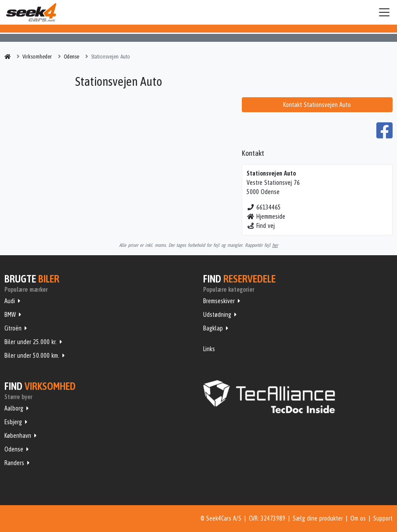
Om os (358, 518)
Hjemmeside (266, 216)
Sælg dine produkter (318, 518)
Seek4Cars (31, 12)
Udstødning (217, 315)
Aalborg (14, 408)
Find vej (261, 226)
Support (383, 518)
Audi (10, 301)
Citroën (13, 328)
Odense (14, 449)
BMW (10, 315)
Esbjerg (13, 422)
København (18, 436)
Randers (14, 463)
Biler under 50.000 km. (32, 356)
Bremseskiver (219, 301)
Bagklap (213, 328)
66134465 (264, 207)
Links (209, 349)
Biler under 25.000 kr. (31, 342)
